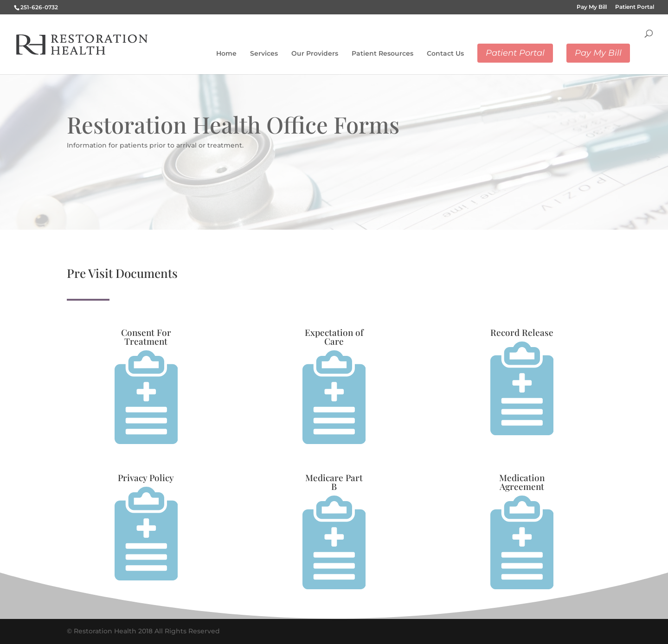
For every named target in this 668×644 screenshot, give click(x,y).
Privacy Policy (146, 477)
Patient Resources (382, 53)
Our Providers (315, 53)
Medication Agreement (522, 482)
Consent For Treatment (146, 337)
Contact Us (445, 53)
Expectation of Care (334, 337)
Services (264, 53)
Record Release (522, 332)
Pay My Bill (592, 7)
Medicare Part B (334, 482)
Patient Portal (635, 7)
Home (226, 53)
